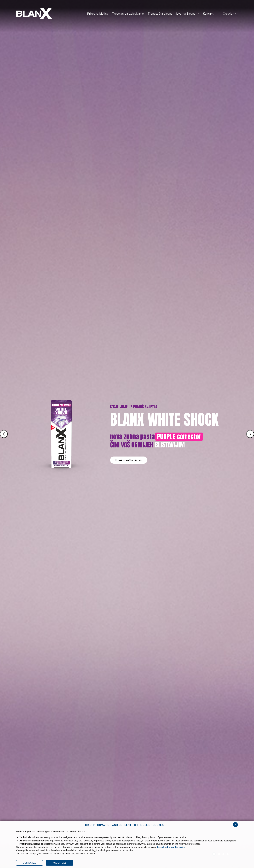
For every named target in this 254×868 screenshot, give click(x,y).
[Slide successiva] (250, 434)
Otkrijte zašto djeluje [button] (129, 460)
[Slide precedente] (4, 434)
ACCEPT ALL (60, 863)
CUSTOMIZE (29, 863)
